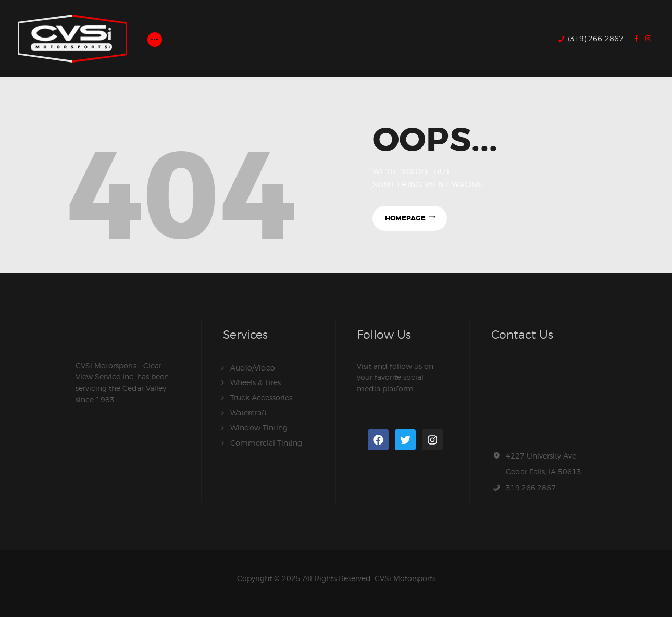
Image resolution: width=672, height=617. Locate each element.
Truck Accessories (261, 397)
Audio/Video (253, 368)
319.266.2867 (531, 488)
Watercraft (248, 411)
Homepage (405, 218)
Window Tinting (259, 426)
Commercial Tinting (266, 441)
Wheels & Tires (256, 382)
